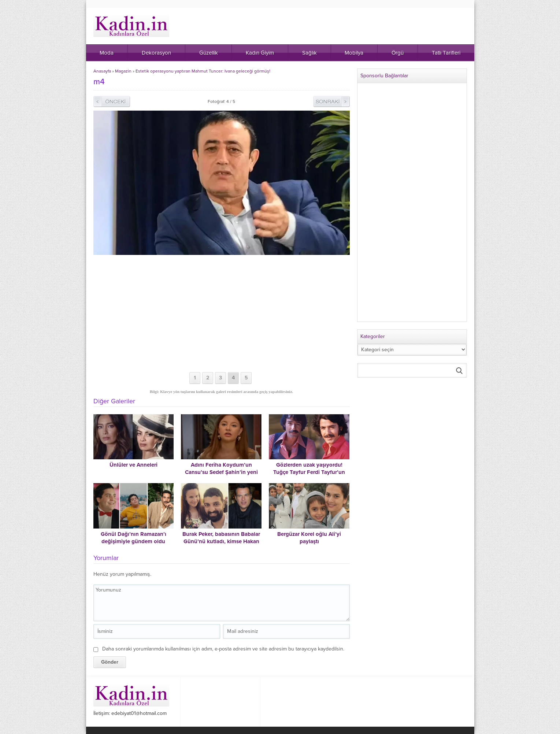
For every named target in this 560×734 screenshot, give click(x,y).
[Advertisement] (222, 314)
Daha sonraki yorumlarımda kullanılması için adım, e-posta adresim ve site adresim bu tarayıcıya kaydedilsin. (223, 649)
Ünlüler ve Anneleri (133, 465)
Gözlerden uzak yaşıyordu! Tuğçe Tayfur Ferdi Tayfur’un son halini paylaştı (309, 472)
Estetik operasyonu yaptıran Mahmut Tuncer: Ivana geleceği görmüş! (203, 71)
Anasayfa (102, 71)
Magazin (123, 71)
